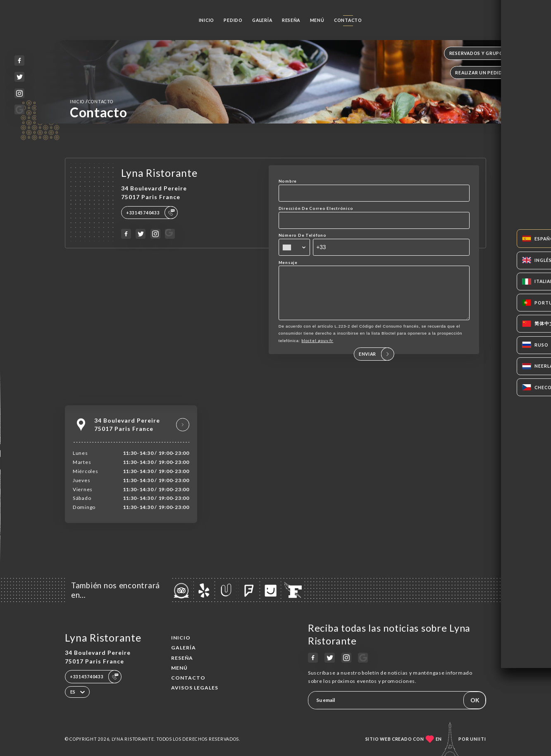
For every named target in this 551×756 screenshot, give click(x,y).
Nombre (288, 181)
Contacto (348, 20)
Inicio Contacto (92, 101)
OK (475, 700)
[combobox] (294, 247)
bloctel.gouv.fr (317, 352)
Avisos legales (195, 688)
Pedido (233, 20)
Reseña (291, 20)
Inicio (206, 20)
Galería (262, 20)
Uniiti (478, 739)
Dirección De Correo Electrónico (316, 208)
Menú (317, 20)
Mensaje (288, 262)
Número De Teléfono (303, 235)
